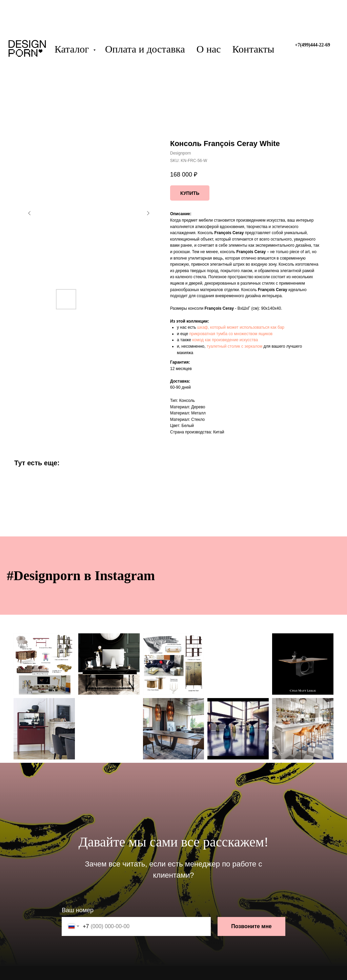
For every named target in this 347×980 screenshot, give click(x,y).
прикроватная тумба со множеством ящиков (231, 334)
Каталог (73, 49)
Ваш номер (78, 910)
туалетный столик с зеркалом (235, 346)
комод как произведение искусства (225, 340)
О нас (209, 49)
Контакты (253, 49)
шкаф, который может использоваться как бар (241, 327)
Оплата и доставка (145, 49)
